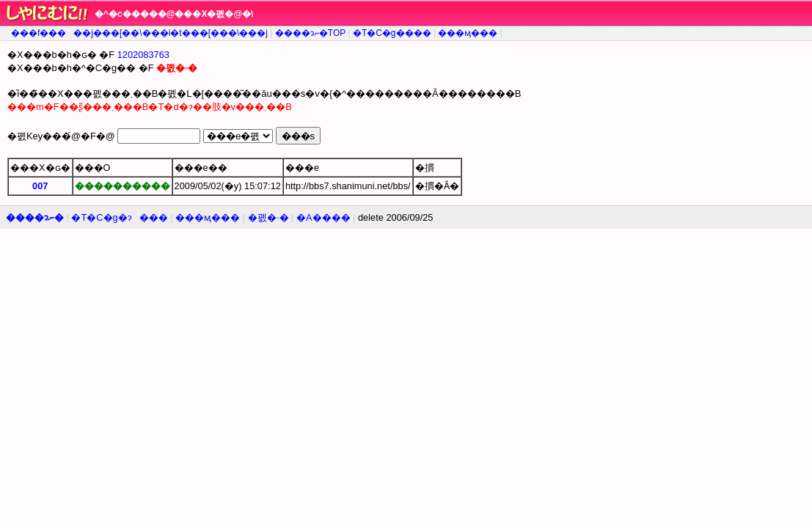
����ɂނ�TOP (310, 33)
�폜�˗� (268, 217)
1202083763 (143, 55)
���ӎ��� (468, 33)
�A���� (323, 217)
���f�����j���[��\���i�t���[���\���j (139, 33)
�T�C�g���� (392, 33)
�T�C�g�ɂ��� (119, 217)
